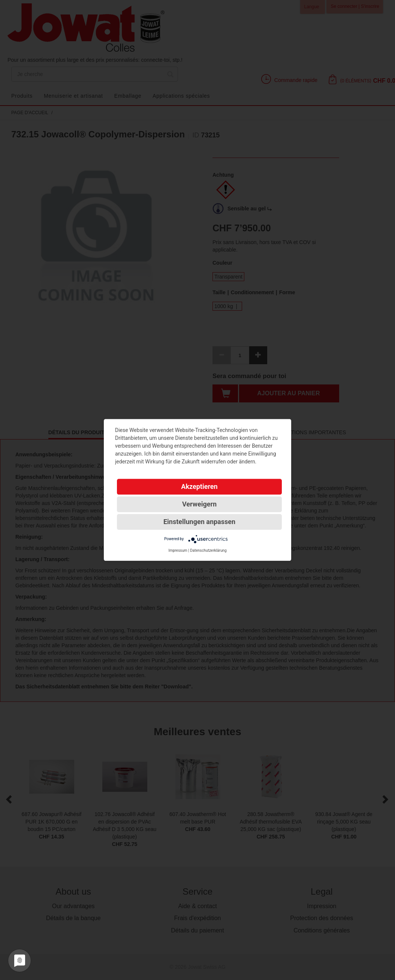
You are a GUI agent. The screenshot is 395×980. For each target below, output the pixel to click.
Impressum (178, 550)
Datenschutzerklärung (208, 550)
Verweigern (199, 504)
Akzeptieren (199, 486)
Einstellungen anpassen (199, 522)
